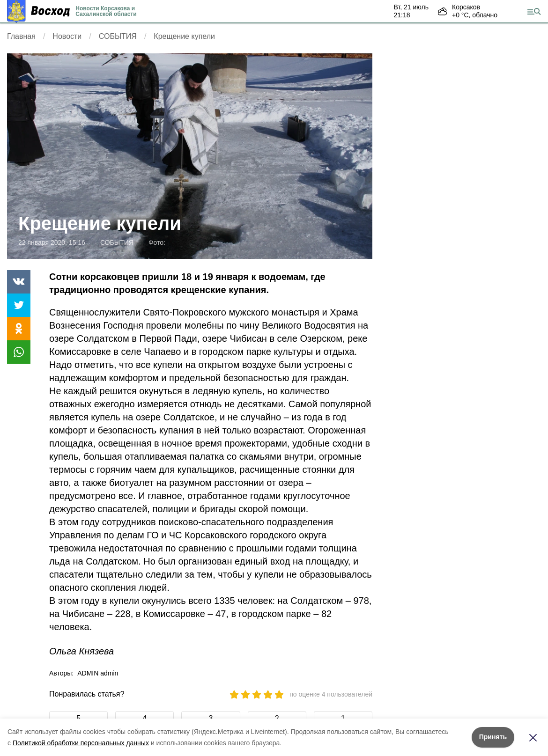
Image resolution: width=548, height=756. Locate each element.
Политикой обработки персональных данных (81, 743)
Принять (493, 737)
